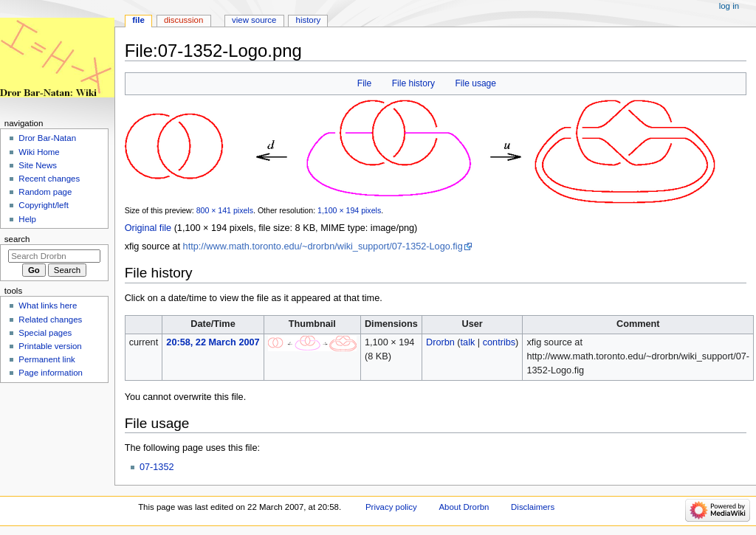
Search (17, 239)
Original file (148, 228)
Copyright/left (43, 205)
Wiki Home (39, 152)
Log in (729, 6)
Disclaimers (533, 507)
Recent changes (49, 179)
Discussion (183, 20)
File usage (475, 83)
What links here (48, 306)
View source (254, 20)
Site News (38, 165)
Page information (51, 373)
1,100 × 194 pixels (349, 210)
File (364, 83)
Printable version (50, 346)
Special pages (45, 333)
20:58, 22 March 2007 (213, 342)
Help (27, 219)
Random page (45, 192)
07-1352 (157, 467)
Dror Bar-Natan (47, 138)
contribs (499, 342)
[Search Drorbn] (54, 256)
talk (468, 342)
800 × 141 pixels (225, 210)
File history (413, 83)
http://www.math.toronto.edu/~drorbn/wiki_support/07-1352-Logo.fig (323, 246)
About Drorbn (464, 507)
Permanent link (47, 359)
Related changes (50, 320)
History (309, 20)
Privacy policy (391, 507)
